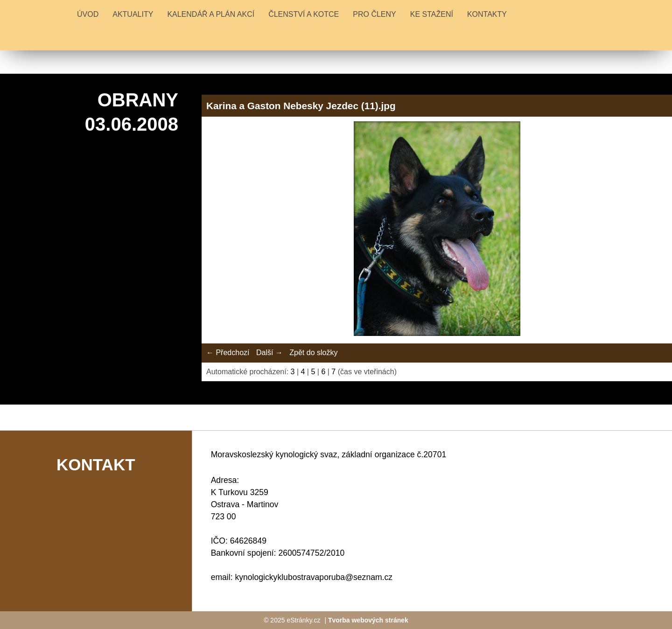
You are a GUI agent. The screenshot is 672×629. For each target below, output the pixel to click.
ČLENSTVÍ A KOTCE (304, 14)
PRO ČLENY (374, 14)
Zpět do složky (313, 353)
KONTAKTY (487, 14)
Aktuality (133, 14)
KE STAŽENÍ (432, 14)
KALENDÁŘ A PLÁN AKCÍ (211, 14)
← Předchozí (228, 353)
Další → (269, 353)
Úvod (88, 14)
